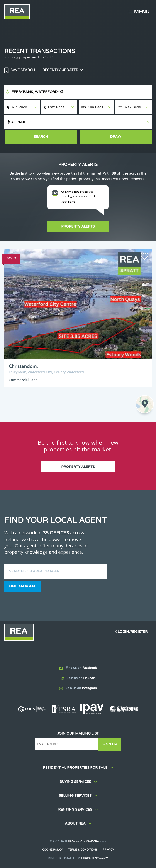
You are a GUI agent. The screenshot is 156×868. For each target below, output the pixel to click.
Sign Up (110, 744)
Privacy (108, 850)
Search (41, 137)
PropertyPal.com (95, 858)
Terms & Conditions (83, 850)
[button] (78, 122)
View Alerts (69, 202)
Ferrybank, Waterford (37, 92)
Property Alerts (78, 226)
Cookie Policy (53, 850)
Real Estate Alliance (84, 841)
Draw (116, 137)
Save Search (22, 70)
